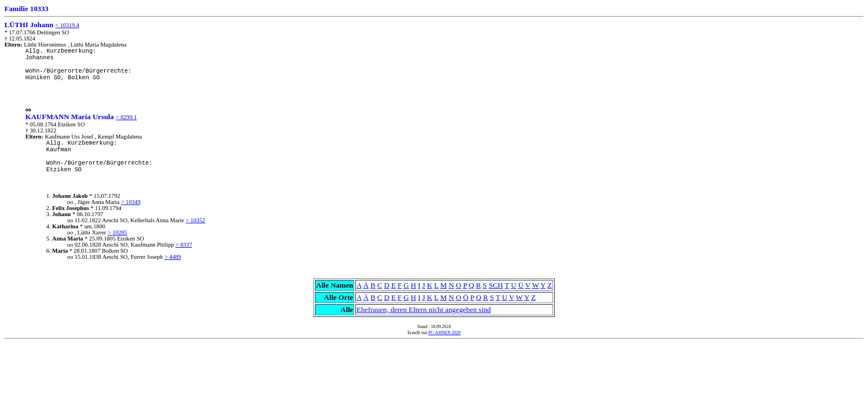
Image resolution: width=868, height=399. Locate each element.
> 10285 (117, 232)
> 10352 (195, 220)
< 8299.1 (126, 117)
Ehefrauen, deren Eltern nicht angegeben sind (424, 310)
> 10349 (130, 202)
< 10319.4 (67, 25)
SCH (496, 285)
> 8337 (184, 245)
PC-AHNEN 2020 (445, 333)
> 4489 (173, 257)
